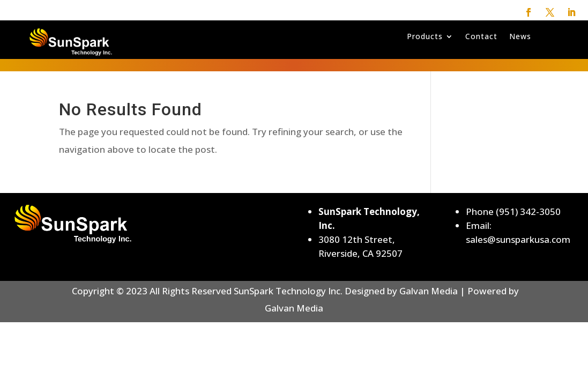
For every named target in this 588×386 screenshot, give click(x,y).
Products (425, 37)
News (520, 37)
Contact (481, 37)
